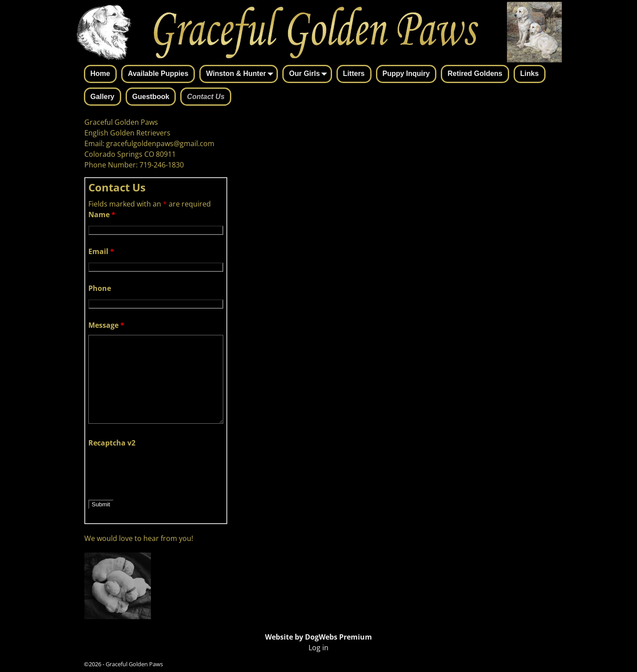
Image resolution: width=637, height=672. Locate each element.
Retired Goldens (475, 74)
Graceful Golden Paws (134, 664)
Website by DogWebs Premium (318, 637)
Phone (100, 288)
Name (102, 215)
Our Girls (310, 75)
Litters (354, 74)
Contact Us (206, 97)
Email (101, 251)
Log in (318, 648)
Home (100, 74)
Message (106, 325)
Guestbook (151, 97)
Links (530, 74)
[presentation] (156, 470)
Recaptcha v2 (112, 443)
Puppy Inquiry (406, 74)
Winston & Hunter (241, 75)
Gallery (103, 97)
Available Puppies (158, 74)
